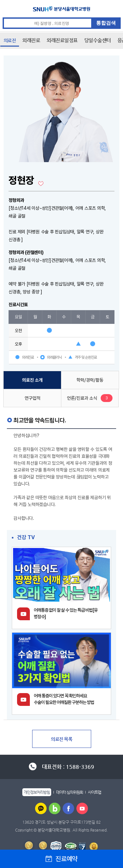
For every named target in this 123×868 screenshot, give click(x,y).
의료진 (10, 40)
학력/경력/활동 (90, 380)
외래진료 (31, 40)
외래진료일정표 (62, 40)
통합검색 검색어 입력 (62, 18)
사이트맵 (94, 792)
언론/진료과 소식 (82, 398)
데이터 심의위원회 (70, 792)
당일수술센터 (98, 40)
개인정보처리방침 (37, 792)
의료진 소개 (32, 380)
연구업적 (32, 398)
